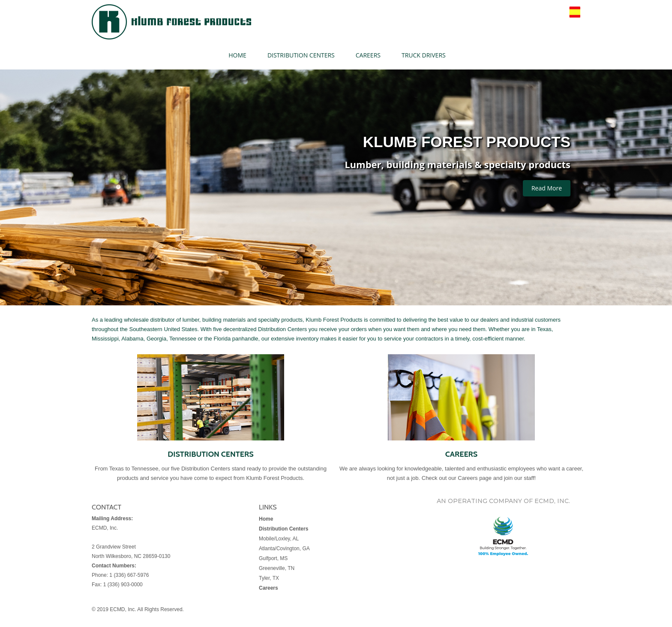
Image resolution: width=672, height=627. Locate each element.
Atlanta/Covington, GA (284, 549)
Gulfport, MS (273, 558)
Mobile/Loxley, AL (279, 539)
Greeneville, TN (277, 568)
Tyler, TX (269, 578)
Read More (547, 188)
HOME (237, 55)
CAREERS (368, 55)
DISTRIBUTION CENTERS (301, 55)
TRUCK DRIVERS (424, 55)
